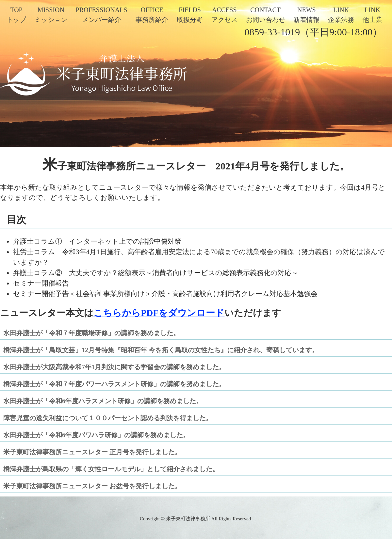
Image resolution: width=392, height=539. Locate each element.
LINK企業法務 (341, 15)
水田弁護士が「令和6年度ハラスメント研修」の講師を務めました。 (103, 401)
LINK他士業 (372, 15)
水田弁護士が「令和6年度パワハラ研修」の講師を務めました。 (96, 435)
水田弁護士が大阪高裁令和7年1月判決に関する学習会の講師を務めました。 (114, 367)
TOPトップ (16, 15)
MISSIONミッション (51, 15)
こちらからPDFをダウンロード (159, 313)
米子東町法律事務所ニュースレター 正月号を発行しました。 (92, 452)
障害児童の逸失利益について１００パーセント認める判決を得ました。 (108, 418)
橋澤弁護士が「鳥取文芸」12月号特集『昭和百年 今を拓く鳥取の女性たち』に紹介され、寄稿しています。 (161, 350)
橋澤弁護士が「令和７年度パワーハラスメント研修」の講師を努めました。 (114, 384)
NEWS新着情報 (306, 15)
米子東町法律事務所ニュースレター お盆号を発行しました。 (92, 486)
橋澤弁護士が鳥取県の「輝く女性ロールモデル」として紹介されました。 (111, 469)
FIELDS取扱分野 (190, 15)
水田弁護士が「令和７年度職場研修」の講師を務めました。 (91, 333)
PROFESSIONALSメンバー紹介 (102, 15)
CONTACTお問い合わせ (266, 15)
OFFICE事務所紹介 (152, 15)
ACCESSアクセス (224, 15)
